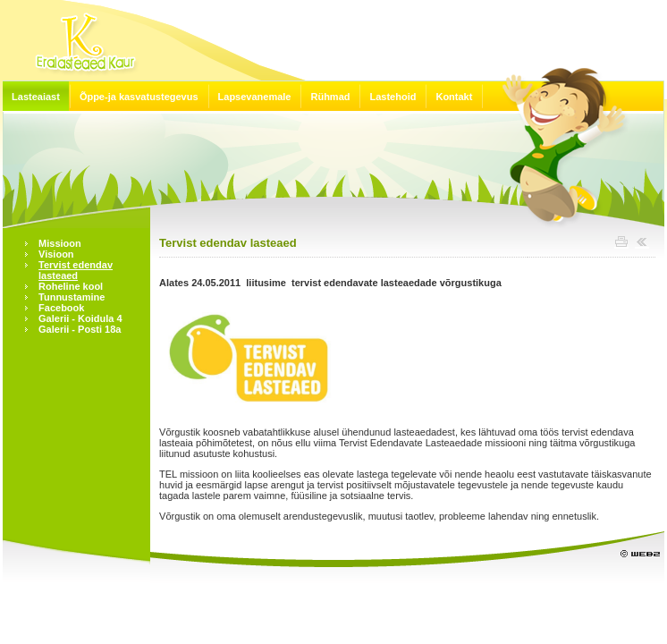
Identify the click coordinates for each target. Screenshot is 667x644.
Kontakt (454, 97)
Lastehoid (393, 97)
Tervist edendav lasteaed (228, 243)
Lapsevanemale (255, 97)
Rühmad (330, 97)
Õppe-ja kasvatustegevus (139, 97)
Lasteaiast (36, 97)
